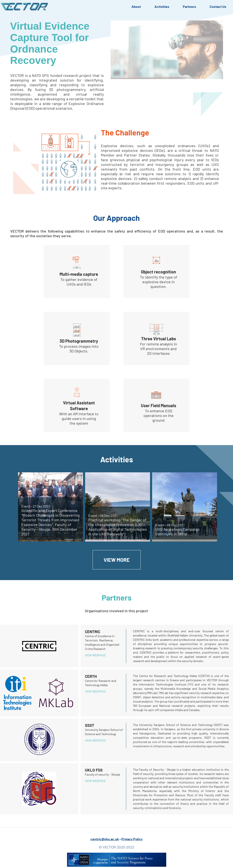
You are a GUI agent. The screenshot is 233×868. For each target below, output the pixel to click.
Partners (189, 6)
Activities (162, 6)
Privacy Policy (132, 839)
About (136, 6)
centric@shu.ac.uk (105, 839)
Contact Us (218, 6)
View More (117, 560)
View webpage (95, 655)
